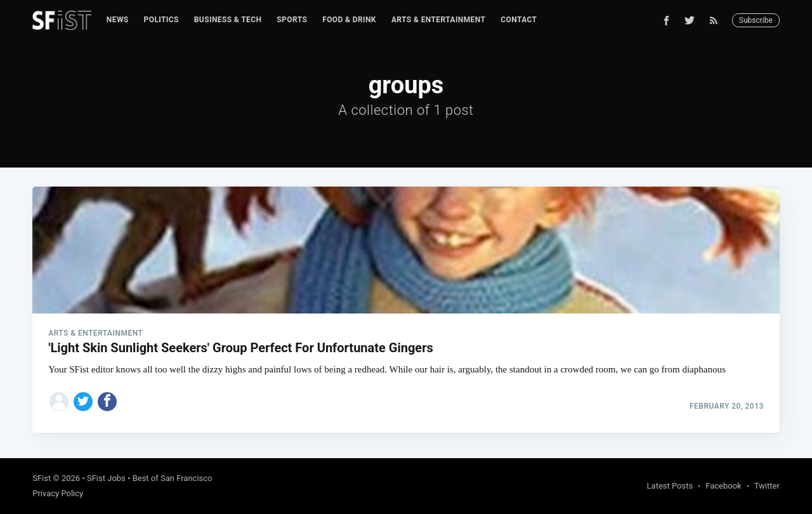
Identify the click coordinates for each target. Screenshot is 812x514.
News (118, 20)
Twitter (767, 486)
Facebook (723, 486)
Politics (161, 20)
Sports (292, 20)
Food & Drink (349, 20)
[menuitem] (118, 20)
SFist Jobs (106, 478)
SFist (42, 478)
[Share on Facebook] (107, 402)
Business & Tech (228, 20)
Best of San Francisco (173, 478)
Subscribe (756, 20)
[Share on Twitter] (83, 402)
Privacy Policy (58, 493)
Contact (519, 20)
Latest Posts (670, 486)
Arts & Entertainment (438, 20)
